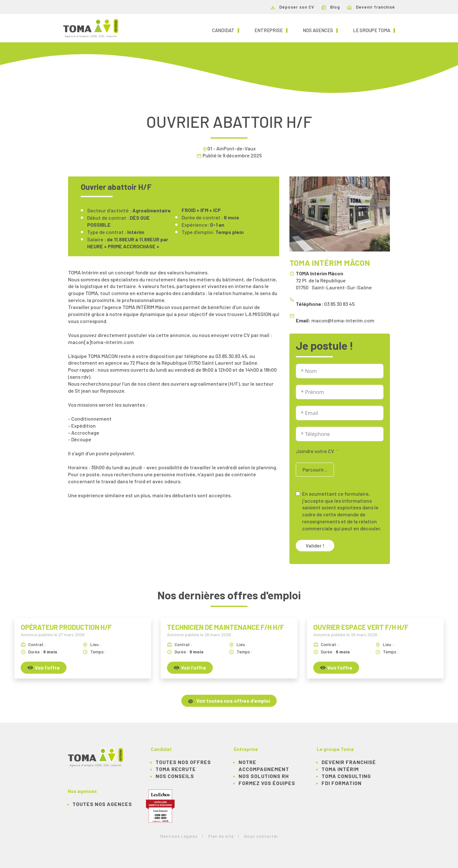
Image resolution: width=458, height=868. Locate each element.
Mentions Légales (179, 836)
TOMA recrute (176, 769)
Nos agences (320, 30)
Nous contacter (261, 836)
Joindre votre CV (315, 451)
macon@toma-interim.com (343, 320)
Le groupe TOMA (374, 30)
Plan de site (221, 836)
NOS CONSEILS (175, 776)
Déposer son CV (292, 7)
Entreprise (271, 30)
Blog (331, 7)
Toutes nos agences (102, 804)
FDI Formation (342, 783)
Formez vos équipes (267, 783)
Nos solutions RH (264, 776)
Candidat (226, 30)
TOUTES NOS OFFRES (183, 762)
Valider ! (315, 545)
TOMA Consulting (346, 776)
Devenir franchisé (371, 7)
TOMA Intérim (340, 769)
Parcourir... (315, 469)
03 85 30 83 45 (339, 304)
